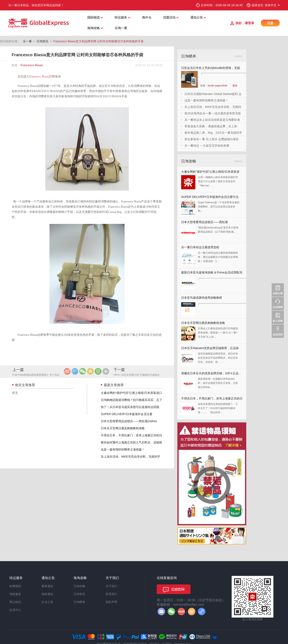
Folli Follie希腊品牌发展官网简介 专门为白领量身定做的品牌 (36, 375)
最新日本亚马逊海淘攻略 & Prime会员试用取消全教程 (212, 273)
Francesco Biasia (32, 65)
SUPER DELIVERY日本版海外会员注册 (127, 414)
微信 (83, 371)
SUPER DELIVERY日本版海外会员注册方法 (210, 197)
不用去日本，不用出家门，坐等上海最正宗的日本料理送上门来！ (212, 399)
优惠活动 (169, 17)
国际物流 (93, 17)
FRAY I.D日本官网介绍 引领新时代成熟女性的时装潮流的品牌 (137, 375)
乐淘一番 (121, 28)
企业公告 (47, 602)
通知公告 (197, 17)
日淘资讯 (42, 41)
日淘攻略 (79, 586)
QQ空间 (90, 371)
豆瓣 (98, 371)
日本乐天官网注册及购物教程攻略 (123, 428)
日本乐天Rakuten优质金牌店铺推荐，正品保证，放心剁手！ (210, 349)
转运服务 (121, 17)
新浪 (67, 371)
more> (238, 56)
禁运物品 (15, 602)
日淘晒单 (79, 602)
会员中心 (15, 610)
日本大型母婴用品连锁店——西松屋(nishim (129, 421)
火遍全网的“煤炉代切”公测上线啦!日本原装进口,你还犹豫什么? (210, 173)
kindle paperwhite (218, 86)
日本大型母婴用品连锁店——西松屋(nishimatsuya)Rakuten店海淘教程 (205, 223)
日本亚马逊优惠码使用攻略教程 (202, 298)
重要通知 (47, 586)
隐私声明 (111, 602)
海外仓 (147, 17)
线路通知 (47, 594)
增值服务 (15, 594)
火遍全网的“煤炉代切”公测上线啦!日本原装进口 (131, 393)
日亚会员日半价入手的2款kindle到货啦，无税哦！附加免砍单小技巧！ (211, 69)
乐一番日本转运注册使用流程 (200, 247)
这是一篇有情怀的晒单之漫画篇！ (123, 449)
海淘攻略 (93, 28)
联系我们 (111, 594)
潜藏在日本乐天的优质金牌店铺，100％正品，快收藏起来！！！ (211, 374)
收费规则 (15, 586)
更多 (106, 371)
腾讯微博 (75, 371)
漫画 (235, 86)
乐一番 (27, 41)
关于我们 (111, 586)
